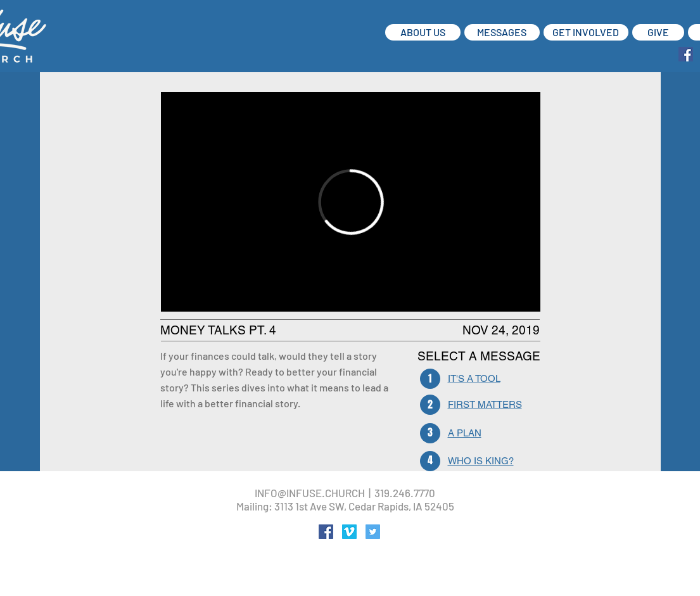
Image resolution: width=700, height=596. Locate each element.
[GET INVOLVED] (586, 32)
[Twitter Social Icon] (373, 532)
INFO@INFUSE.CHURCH (310, 493)
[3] (430, 433)
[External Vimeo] (351, 202)
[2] (430, 405)
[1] (430, 379)
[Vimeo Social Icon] (349, 532)
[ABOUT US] (423, 32)
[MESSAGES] (502, 32)
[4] (430, 461)
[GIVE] (658, 32)
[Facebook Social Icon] (686, 54)
